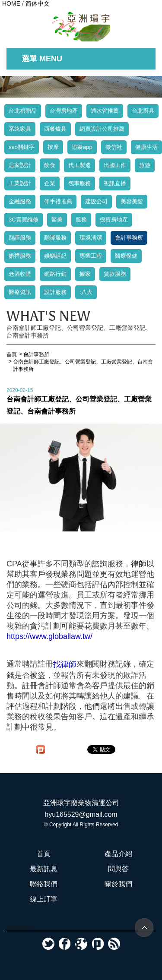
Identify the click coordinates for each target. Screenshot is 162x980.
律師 (139, 564)
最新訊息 (44, 869)
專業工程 (91, 256)
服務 (81, 220)
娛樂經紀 (55, 256)
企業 (50, 183)
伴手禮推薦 (58, 201)
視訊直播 (115, 183)
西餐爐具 (55, 129)
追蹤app (82, 147)
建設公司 (96, 201)
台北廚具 (143, 111)
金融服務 (20, 201)
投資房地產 (114, 220)
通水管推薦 (105, 111)
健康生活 (146, 147)
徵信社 (114, 147)
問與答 (118, 869)
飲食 (50, 165)
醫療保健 (126, 256)
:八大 (86, 292)
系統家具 (20, 129)
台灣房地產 (64, 111)
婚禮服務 (20, 256)
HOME (11, 3)
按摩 (53, 147)
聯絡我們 (44, 884)
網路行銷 (55, 274)
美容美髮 (132, 201)
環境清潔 (91, 238)
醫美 (57, 220)
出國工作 (115, 165)
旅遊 (145, 165)
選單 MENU (42, 59)
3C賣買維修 (24, 220)
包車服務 (79, 183)
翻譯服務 (20, 238)
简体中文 (38, 3)
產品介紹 (118, 854)
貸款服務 (115, 274)
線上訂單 (44, 899)
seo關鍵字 (22, 147)
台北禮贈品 (23, 111)
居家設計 (20, 165)
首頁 (44, 854)
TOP (144, 928)
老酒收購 (20, 274)
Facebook (20, 927)
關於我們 (118, 884)
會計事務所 (129, 238)
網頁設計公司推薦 (102, 129)
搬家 (85, 274)
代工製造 (79, 165)
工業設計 (20, 183)
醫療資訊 (20, 292)
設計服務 (55, 292)
